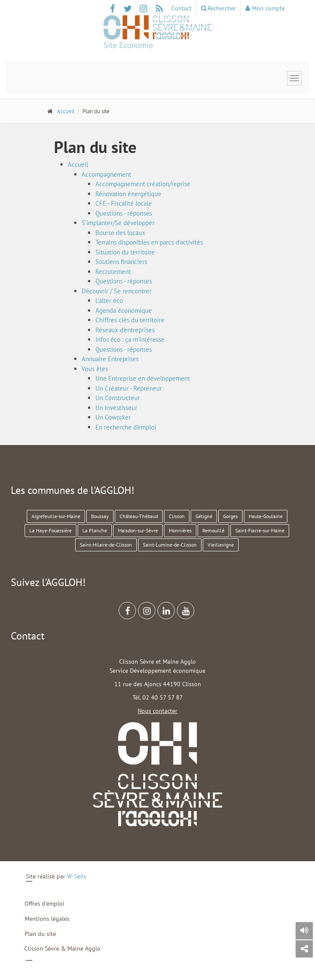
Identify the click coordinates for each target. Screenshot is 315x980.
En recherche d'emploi (126, 427)
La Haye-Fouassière (50, 530)
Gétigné (204, 516)
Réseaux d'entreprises (125, 330)
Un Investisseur (116, 408)
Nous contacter (157, 711)
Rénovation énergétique (128, 194)
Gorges (230, 516)
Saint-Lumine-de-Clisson (170, 545)
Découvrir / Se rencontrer (117, 291)
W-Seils (77, 876)
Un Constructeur (118, 398)
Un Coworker (113, 417)
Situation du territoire (125, 252)
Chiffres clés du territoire (130, 320)
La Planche (95, 530)
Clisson (177, 516)
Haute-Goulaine (266, 516)
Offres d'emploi (44, 904)
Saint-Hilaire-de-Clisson (106, 545)
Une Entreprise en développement (143, 378)
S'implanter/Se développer (118, 223)
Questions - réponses (124, 213)
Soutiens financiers (121, 262)
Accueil (66, 111)
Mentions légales (47, 919)
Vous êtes (95, 369)
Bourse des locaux (120, 233)
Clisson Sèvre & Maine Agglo (62, 948)
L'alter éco (109, 301)
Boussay (100, 516)
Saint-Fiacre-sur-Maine (260, 530)
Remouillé (213, 530)
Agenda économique (124, 310)
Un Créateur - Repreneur (129, 388)
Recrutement (113, 272)
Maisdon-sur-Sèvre (138, 530)
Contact (181, 8)
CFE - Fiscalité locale (124, 203)
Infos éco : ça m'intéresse (130, 339)
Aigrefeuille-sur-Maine (56, 516)
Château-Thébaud (139, 516)
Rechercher (219, 8)
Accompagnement (106, 174)
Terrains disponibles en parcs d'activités (149, 242)
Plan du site (40, 934)
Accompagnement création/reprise (143, 184)
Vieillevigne (221, 545)
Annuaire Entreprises (110, 359)
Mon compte (265, 8)
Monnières (180, 530)
